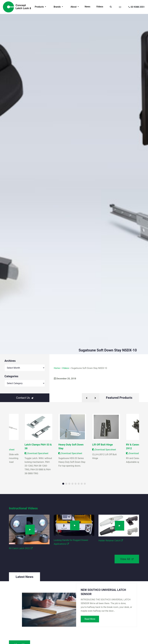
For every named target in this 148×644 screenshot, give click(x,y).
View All (127, 559)
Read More (90, 619)
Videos (100, 7)
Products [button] (40, 7)
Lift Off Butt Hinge (102, 445)
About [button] (74, 7)
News (87, 7)
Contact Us (25, 398)
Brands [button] (57, 7)
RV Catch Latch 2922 (21, 548)
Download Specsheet (70, 453)
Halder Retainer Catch (111, 541)
